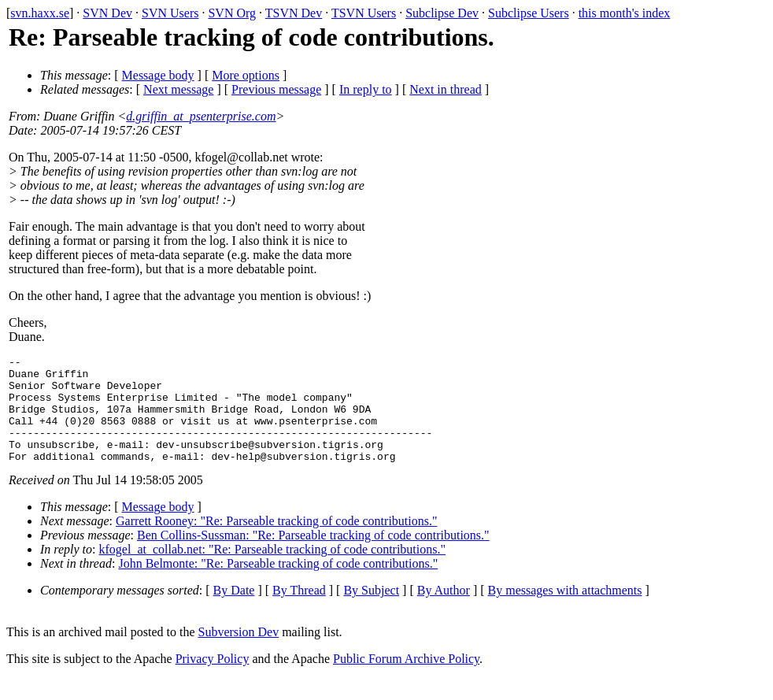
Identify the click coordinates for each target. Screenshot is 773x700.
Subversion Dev (239, 653)
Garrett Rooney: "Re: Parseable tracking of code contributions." (277, 542)
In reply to (366, 89)
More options (246, 75)
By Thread (299, 611)
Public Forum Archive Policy (406, 680)
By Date (234, 611)
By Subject (371, 611)
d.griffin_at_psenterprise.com (201, 116)
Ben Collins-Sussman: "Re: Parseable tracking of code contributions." (313, 556)
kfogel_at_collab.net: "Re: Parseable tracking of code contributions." (272, 570)
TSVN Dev (294, 13)
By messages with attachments (565, 611)
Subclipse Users (529, 13)
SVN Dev (107, 13)
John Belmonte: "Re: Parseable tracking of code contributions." (278, 585)
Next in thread (446, 89)
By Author (444, 611)
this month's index (625, 13)
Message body (158, 75)
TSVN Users (364, 13)
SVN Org (232, 13)
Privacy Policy (213, 680)
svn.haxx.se (40, 13)
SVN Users (170, 13)
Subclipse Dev (442, 13)
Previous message (276, 89)
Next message (178, 89)
